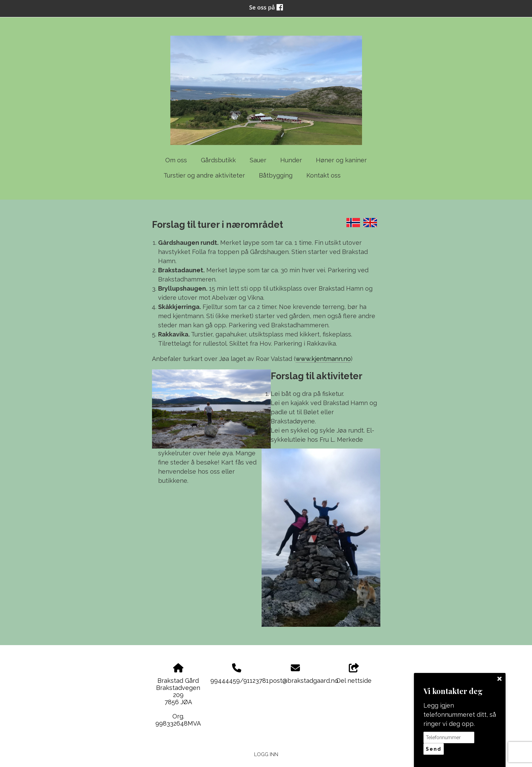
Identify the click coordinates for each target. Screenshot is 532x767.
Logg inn (266, 754)
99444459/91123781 (240, 681)
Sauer (258, 160)
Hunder (291, 160)
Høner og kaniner (341, 160)
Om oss (176, 160)
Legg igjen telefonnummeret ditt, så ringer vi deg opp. (460, 715)
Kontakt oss (324, 175)
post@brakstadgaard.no (304, 681)
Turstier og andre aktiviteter (204, 175)
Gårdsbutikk (218, 160)
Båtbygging (276, 175)
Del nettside (354, 674)
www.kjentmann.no (323, 359)
